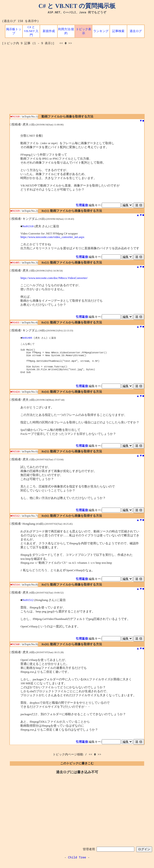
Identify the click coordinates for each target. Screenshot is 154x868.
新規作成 (49, 31)
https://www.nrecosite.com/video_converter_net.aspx (52, 237)
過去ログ (136, 31)
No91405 (27, 338)
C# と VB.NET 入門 (31, 31)
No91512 (28, 606)
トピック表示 (84, 31)
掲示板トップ (14, 31)
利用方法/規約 (66, 31)
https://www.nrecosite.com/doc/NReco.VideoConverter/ (54, 278)
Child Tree (77, 863)
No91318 (28, 226)
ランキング (101, 31)
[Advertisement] (78, 81)
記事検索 (118, 31)
